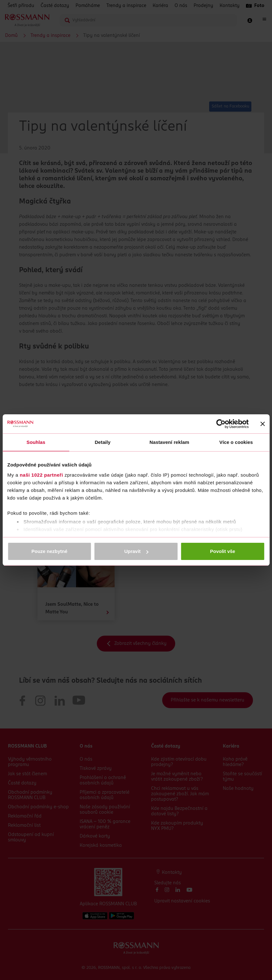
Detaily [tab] (103, 442)
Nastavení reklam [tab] (169, 442)
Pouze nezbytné (49, 551)
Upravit (136, 551)
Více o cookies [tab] (236, 442)
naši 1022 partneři (41, 475)
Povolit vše (223, 551)
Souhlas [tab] (36, 442)
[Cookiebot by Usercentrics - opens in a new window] (221, 424)
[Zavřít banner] (262, 424)
